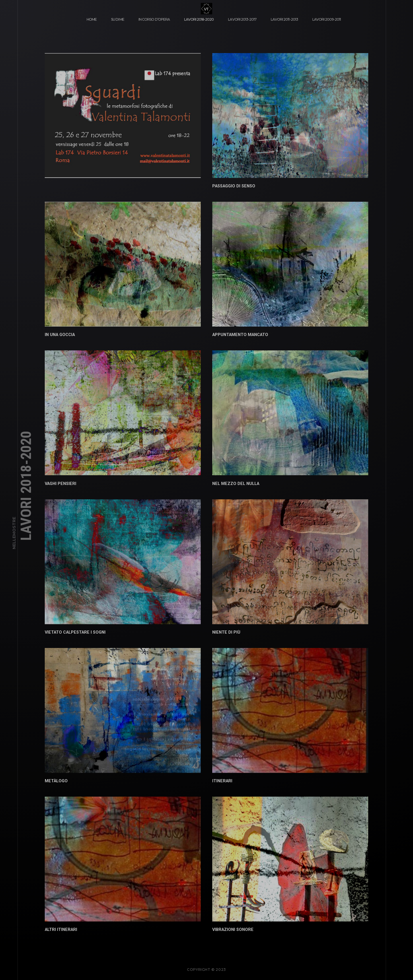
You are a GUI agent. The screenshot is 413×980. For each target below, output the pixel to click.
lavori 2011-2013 (284, 19)
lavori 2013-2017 (242, 19)
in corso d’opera (154, 19)
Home (92, 19)
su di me (118, 19)
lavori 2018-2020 (199, 19)
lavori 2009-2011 (327, 19)
